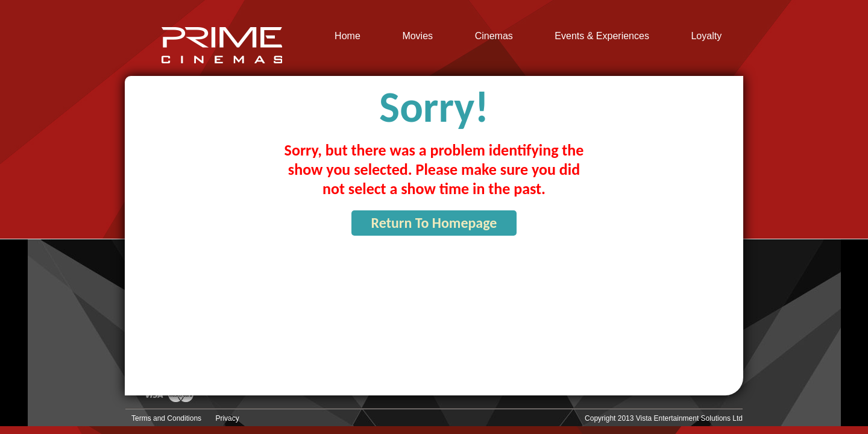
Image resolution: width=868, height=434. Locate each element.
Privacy (227, 418)
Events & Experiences (602, 36)
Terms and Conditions (166, 418)
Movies (417, 36)
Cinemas (494, 36)
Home (348, 36)
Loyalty (706, 36)
